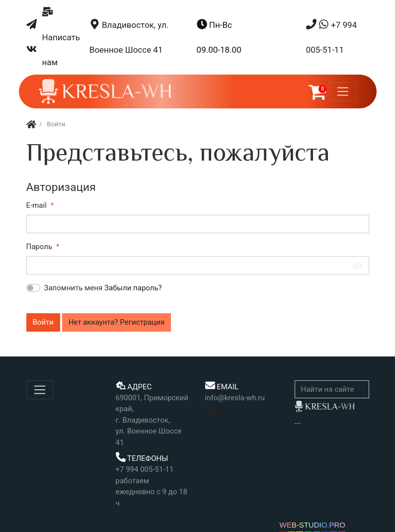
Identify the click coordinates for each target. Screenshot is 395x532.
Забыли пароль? (133, 288)
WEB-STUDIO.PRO (312, 525)
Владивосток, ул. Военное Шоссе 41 (129, 37)
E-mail (37, 205)
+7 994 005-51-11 (332, 37)
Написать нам (61, 37)
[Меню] (343, 91)
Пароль (39, 247)
